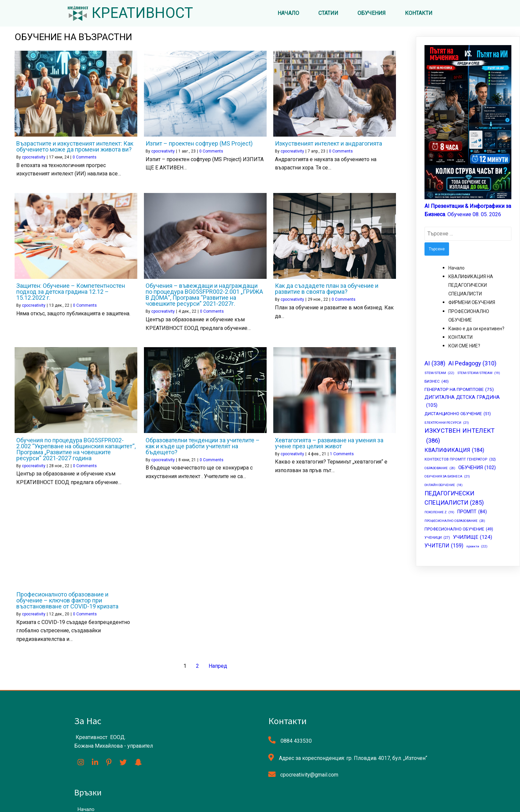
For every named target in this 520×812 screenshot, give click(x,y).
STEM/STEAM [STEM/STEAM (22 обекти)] (439, 374)
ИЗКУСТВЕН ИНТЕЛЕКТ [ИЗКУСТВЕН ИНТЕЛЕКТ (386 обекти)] (459, 437)
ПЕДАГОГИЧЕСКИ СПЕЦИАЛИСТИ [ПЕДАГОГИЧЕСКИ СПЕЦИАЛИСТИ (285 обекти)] (454, 500)
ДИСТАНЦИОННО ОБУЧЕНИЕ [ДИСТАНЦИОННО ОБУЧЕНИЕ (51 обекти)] (458, 414)
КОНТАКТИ (460, 338)
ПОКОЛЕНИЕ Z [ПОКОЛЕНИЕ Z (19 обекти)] (439, 513)
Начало (456, 269)
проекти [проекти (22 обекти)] (477, 547)
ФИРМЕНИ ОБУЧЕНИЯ (472, 303)
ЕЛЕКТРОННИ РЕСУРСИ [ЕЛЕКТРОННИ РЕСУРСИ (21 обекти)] (447, 423)
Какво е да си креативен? (476, 329)
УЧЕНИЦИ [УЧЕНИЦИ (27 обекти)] (437, 539)
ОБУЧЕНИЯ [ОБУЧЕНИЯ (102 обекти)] (477, 468)
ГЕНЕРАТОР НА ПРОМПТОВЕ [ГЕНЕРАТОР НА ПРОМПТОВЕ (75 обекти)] (459, 391)
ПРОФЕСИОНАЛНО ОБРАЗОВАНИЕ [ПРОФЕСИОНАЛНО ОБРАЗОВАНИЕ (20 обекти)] (455, 521)
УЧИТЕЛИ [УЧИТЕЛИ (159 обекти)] (444, 546)
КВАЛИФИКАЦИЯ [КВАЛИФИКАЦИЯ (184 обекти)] (454, 451)
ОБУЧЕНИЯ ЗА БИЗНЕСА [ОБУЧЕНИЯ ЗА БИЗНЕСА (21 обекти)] (447, 477)
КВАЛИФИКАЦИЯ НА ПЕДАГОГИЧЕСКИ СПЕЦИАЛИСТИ (471, 286)
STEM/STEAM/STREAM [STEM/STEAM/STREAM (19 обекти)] (479, 374)
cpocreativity (34, 158)
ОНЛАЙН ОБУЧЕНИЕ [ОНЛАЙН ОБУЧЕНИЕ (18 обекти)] (444, 486)
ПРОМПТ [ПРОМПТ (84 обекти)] (472, 513)
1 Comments (342, 455)
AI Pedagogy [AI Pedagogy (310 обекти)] (472, 364)
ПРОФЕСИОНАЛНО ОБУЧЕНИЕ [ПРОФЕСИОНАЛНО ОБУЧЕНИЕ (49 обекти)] (459, 530)
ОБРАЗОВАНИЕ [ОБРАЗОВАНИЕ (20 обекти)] (440, 469)
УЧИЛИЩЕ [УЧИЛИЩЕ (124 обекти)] (473, 538)
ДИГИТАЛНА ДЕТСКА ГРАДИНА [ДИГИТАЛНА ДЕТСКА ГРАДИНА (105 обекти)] (462, 402)
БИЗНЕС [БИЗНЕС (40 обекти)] (437, 382)
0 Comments (85, 158)
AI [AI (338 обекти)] (435, 364)
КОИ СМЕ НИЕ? (464, 347)
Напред (218, 667)
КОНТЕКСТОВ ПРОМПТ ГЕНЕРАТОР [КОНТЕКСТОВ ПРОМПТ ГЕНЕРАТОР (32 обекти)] (460, 461)
